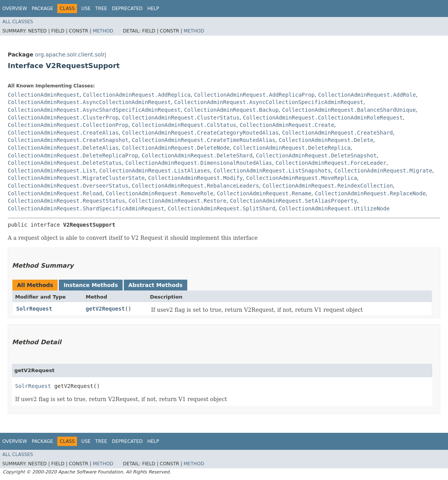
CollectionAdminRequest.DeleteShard (197, 155)
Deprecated (127, 9)
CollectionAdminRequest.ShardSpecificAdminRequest (86, 208)
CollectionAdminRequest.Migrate (383, 171)
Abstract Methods (156, 285)
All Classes (18, 22)
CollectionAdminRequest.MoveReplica (302, 178)
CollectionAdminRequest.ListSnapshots (272, 171)
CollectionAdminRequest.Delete (326, 140)
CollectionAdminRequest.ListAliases (155, 171)
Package (42, 9)
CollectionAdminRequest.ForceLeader (331, 163)
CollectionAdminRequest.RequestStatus (66, 201)
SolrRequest (34, 309)
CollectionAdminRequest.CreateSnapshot (68, 140)
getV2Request (105, 309)
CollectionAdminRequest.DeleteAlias (63, 148)
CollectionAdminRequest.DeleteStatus (65, 163)
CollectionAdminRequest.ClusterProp (63, 118)
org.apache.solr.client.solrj (70, 55)
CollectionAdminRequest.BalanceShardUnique (349, 110)
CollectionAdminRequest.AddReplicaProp (254, 95)
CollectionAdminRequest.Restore (177, 201)
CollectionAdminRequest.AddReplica (137, 95)
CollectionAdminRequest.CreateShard (338, 133)
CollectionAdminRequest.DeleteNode (176, 148)
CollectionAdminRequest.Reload (55, 193)
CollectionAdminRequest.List (52, 171)
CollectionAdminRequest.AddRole (367, 95)
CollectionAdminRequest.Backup (231, 110)
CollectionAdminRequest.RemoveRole (159, 193)
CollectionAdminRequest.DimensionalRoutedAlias (199, 163)
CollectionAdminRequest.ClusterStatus (180, 118)
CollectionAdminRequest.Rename (264, 193)
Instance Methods (91, 285)
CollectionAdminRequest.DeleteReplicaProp (73, 155)
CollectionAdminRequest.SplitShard (221, 208)
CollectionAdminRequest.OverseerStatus (68, 186)
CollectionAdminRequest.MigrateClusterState (76, 178)
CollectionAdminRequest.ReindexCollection (327, 186)
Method (103, 31)
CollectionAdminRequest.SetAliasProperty (293, 201)
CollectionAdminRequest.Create (287, 125)
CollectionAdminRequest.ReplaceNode (370, 193)
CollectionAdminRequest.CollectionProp (68, 125)
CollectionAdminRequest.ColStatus (184, 125)
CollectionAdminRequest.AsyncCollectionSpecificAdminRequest (269, 102)
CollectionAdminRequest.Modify (195, 178)
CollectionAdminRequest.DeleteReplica (292, 148)
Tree (101, 9)
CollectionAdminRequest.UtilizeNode (334, 208)
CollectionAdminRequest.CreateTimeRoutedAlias (204, 140)
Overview (15, 9)
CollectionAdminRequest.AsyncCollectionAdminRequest (89, 102)
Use (86, 9)
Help (153, 9)
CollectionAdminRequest (44, 95)
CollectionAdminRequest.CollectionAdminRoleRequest (323, 118)
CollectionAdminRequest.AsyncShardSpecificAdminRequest (94, 110)
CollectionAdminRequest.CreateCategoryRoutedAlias (200, 133)
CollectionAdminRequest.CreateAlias (63, 133)
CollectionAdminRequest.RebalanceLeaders (196, 186)
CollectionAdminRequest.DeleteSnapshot (316, 155)
